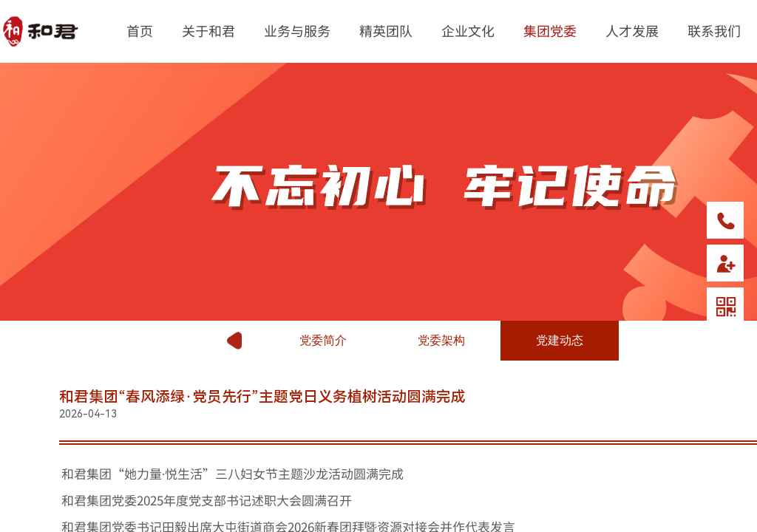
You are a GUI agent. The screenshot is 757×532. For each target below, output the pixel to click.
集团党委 (550, 30)
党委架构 (441, 340)
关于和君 (208, 30)
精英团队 (386, 30)
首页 (140, 30)
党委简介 (323, 340)
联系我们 (714, 30)
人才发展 (632, 30)
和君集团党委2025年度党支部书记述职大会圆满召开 (207, 500)
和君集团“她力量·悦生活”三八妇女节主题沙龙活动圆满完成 (232, 473)
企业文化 (468, 30)
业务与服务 (297, 30)
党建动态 (560, 340)
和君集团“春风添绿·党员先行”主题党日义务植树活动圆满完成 (262, 397)
